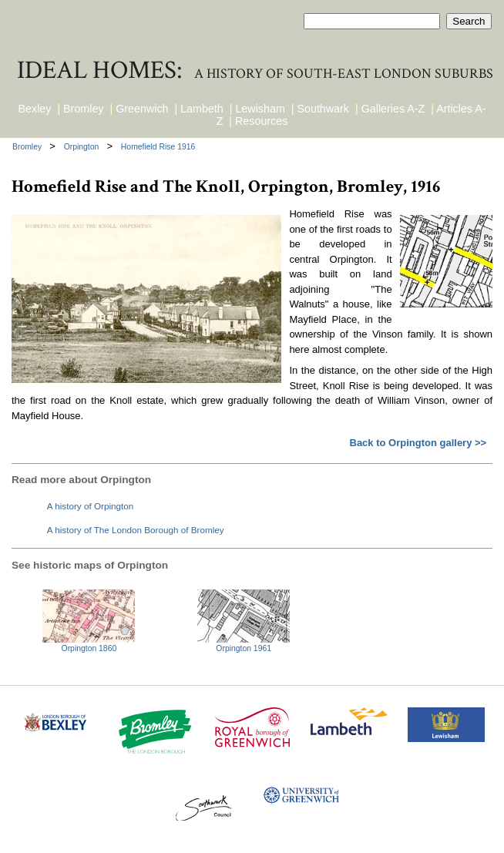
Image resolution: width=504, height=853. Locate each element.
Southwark (323, 109)
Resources (261, 121)
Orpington (83, 147)
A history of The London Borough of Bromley (136, 530)
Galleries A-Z (393, 109)
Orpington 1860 (89, 648)
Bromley (83, 109)
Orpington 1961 (244, 648)
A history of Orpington (90, 506)
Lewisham (260, 109)
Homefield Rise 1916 (158, 147)
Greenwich (142, 109)
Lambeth (202, 109)
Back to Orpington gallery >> (418, 443)
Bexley (35, 109)
